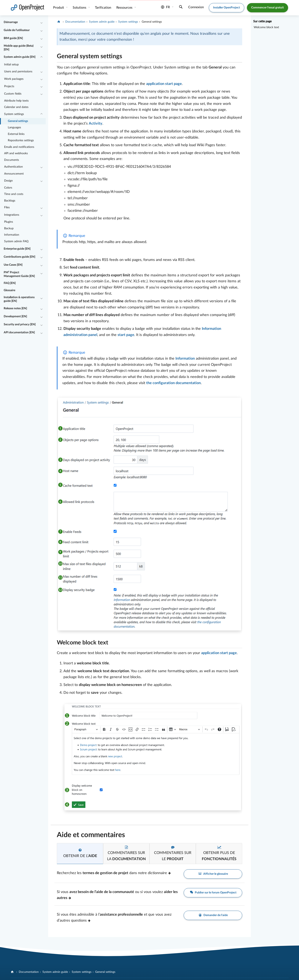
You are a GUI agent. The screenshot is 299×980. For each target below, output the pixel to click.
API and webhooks (16, 153)
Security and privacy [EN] (20, 324)
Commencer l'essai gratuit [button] (267, 8)
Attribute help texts (16, 101)
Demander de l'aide (213, 915)
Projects (9, 86)
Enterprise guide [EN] (17, 249)
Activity (96, 124)
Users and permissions (18, 72)
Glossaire (9, 290)
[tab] (80, 854)
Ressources (125, 8)
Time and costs (14, 194)
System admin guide (102, 22)
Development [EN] (15, 316)
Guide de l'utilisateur (17, 30)
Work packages (14, 79)
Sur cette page (262, 21)
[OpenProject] (59, 22)
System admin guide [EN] (20, 57)
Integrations (12, 215)
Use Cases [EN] (13, 265)
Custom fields (13, 94)
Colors (8, 188)
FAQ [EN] (10, 283)
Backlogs (10, 201)
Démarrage (11, 22)
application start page (164, 84)
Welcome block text (266, 27)
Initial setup (11, 65)
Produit (59, 8)
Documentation (75, 22)
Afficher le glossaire (213, 874)
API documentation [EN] (19, 332)
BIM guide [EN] (13, 38)
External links (16, 134)
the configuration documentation (173, 383)
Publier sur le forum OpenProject (213, 893)
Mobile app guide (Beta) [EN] (19, 48)
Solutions (80, 8)
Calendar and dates (16, 107)
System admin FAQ (16, 241)
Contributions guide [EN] (19, 257)
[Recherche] (181, 7)
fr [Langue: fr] (165, 7)
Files (7, 207)
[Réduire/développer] (41, 22)
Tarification (103, 8)
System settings (14, 114)
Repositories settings (21, 140)
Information (12, 235)
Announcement (14, 174)
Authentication (13, 167)
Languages (14, 127)
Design (8, 181)
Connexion (196, 7)
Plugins (9, 222)
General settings (18, 121)
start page (126, 335)
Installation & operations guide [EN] (19, 299)
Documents (12, 160)
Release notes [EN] (15, 308)
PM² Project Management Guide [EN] (19, 274)
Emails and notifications (19, 147)
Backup (9, 228)
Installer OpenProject (227, 8)
